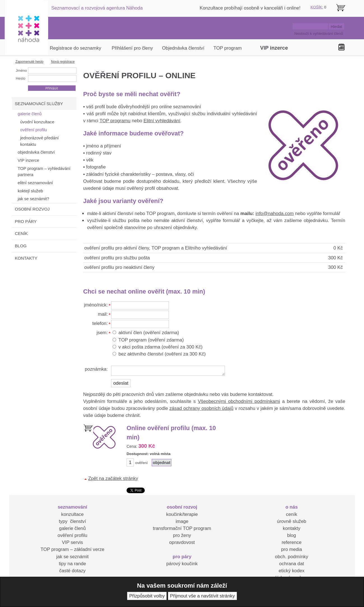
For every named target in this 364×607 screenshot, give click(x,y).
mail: (103, 314)
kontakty (292, 528)
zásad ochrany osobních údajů (201, 408)
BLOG (21, 246)
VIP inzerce (274, 48)
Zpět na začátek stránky (113, 478)
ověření (142, 463)
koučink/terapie (182, 514)
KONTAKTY (26, 258)
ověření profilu (72, 535)
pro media (292, 549)
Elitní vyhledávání (162, 121)
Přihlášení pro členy (132, 48)
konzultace (73, 514)
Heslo (20, 78)
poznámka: (96, 369)
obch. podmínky (291, 557)
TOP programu (115, 121)
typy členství (72, 521)
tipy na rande (72, 564)
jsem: (102, 333)
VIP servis (72, 542)
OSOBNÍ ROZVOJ (32, 209)
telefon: (100, 323)
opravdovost (182, 542)
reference (292, 542)
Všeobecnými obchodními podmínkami (239, 401)
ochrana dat (292, 564)
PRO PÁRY (26, 221)
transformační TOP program (182, 528)
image (182, 521)
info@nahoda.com (275, 214)
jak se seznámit (73, 557)
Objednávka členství (183, 48)
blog (291, 535)
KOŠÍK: (317, 7)
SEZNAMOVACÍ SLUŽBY (39, 104)
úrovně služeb (291, 521)
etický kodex (291, 571)
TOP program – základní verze (73, 549)
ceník (291, 514)
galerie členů (72, 528)
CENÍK (21, 233)
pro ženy (182, 535)
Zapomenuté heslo (29, 62)
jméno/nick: (96, 305)
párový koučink (182, 564)
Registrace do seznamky (76, 48)
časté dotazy (73, 571)
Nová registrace (63, 62)
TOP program (228, 48)
